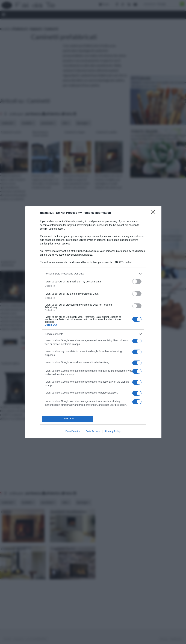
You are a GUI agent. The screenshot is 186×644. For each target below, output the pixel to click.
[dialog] (93, 322)
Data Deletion (73, 431)
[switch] (137, 281)
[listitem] (93, 274)
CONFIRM (68, 419)
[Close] (154, 213)
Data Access (93, 431)
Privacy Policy (113, 431)
